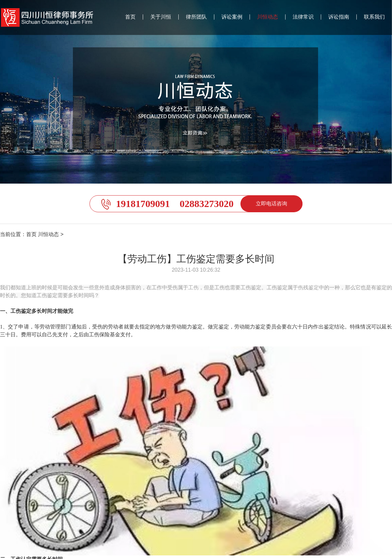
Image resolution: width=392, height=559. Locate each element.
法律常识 (303, 17)
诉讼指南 (339, 17)
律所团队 (196, 17)
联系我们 (374, 17)
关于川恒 (161, 17)
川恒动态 (268, 17)
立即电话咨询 (271, 204)
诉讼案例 (232, 17)
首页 (130, 17)
